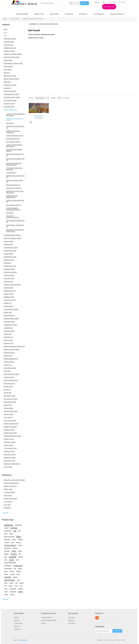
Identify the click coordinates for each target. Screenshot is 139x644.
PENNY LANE (8, 489)
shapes (22, 583)
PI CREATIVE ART (9, 492)
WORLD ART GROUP (10, 499)
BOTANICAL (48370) (10, 85)
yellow (12, 594)
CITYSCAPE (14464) (10, 100)
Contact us (17, 629)
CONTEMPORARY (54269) (12, 235)
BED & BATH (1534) (10, 76)
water (6, 592)
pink (19, 580)
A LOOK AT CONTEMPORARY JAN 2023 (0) (15, 115)
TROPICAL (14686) (10, 442)
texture (11, 586)
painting (8, 577)
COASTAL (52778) (9, 104)
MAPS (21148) (8, 340)
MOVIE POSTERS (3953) (11, 350)
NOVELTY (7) (8, 365)
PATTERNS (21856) (10, 368)
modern (12, 571)
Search (84, 3)
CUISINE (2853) (9, 241)
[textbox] (54, 3)
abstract (9, 525)
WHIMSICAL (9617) (10, 458)
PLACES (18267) (9, 377)
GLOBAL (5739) (9, 294)
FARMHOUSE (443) (10, 266)
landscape (18, 566)
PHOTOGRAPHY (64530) (12, 374)
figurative (7, 551)
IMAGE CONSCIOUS (10, 486)
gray (6, 560)
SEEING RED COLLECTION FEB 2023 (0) (15, 192)
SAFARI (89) (8, 393)
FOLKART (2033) (9, 278)
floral (14, 551)
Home (5, 19)
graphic (21, 557)
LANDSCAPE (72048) (10, 325)
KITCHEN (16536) (9, 322)
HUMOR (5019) (8, 306)
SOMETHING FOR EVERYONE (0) (12, 197)
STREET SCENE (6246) (11, 424)
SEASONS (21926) (10, 396)
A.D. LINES (7, 505)
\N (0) (5, 29)
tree (21, 586)
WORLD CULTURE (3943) (12, 464)
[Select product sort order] (42, 98)
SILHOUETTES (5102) (11, 411)
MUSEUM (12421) (9, 353)
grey (17, 560)
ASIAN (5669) (8, 60)
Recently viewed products (49, 620)
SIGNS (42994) (8, 408)
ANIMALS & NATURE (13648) (13, 54)
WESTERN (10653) (10, 455)
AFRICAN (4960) (9, 42)
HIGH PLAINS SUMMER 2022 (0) (15, 160)
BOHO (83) (7, 82)
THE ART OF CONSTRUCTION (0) (13, 217)
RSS (97, 618)
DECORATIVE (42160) (11, 248)
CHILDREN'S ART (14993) (12, 97)
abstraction (18, 525)
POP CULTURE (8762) (11, 380)
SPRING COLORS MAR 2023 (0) (15, 201)
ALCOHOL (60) (8, 45)
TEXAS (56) (10, 213)
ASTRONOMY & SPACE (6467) (13, 63)
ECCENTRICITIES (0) (13, 139)
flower (6, 554)
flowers (14, 554)
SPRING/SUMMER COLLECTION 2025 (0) (13, 209)
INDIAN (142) (8, 312)
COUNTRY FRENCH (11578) (13, 238)
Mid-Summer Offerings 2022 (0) (15, 181)
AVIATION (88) (8, 67)
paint (18, 574)
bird (19, 531)
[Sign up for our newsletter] (104, 631)
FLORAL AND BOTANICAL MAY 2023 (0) (14, 146)
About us (17, 626)
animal (6, 528)
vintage (21, 589)
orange (12, 574)
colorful (18, 542)
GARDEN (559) (8, 288)
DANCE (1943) (8, 244)
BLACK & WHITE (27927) (11, 79)
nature (19, 571)
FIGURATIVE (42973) (10, 272)
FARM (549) (7, 263)
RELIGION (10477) (10, 383)
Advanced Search (46, 617)
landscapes (8, 568)
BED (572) (7, 73)
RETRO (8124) (8, 387)
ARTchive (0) (10, 123)
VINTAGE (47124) (9, 451)
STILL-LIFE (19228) (10, 421)
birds (6, 534)
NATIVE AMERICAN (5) (11, 359)
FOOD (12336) (8, 282)
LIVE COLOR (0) (11, 173)
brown (14, 539)
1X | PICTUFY (8, 502)
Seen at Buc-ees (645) (11, 399)
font (20, 554)
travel (16, 586)
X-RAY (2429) (8, 467)
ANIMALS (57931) (9, 51)
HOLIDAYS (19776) (10, 300)
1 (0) (5, 36)
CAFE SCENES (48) (10, 91)
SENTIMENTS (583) (10, 402)
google (13, 557)
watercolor (13, 592)
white (20, 592)
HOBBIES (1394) (9, 297)
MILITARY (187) (9, 343)
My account (72, 617)
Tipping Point (39, 116)
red (16, 583)
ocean (6, 574)
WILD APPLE (8, 495)
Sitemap (17, 617)
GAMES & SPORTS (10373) (12, 285)
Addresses (71, 620)
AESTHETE (7, 508)
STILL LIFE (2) (8, 417)
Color (13, 542)
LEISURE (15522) (9, 331)
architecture (8, 531)
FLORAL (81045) (9, 275)
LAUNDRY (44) (8, 328)
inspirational (8, 566)
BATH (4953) (8, 70)
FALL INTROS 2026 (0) (13, 142)
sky (5, 586)
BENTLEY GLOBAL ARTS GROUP (14, 480)
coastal (7, 542)
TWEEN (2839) (8, 445)
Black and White (9, 537)
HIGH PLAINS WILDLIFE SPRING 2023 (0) (14, 164)
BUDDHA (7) (8, 88)
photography (10, 580)
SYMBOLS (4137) (9, 430)
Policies (43, 623)
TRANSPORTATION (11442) (12, 436)
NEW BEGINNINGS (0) (13, 185)
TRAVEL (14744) (9, 439)
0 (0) (5, 33)
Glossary (17, 620)
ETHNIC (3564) (8, 254)
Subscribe (117, 631)
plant (6, 583)
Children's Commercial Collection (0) (13, 132)
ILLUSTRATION (10, 563)
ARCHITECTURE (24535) (12, 57)
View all (6, 513)
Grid (132, 98)
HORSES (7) (8, 303)
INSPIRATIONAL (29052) (11, 319)
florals (20, 551)
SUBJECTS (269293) (10, 427)
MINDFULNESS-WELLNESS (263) (14, 346)
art (15, 531)
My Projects (72, 623)
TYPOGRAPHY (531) (10, 448)
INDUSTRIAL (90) (9, 316)
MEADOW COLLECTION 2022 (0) (15, 177)
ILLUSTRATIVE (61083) (11, 309)
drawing (15, 548)
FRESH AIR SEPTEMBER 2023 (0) (14, 150)
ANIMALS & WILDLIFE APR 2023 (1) (15, 119)
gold (6, 557)
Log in (104, 2)
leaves (20, 568)
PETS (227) (7, 371)
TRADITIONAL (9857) (10, 433)
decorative (7, 548)
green (12, 560)
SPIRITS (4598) (9, 414)
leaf (15, 568)
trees (6, 589)
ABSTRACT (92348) (10, 39)
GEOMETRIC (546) (10, 291)
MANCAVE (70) (8, 337)
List (136, 98)
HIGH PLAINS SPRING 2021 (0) (15, 155)
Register (97, 2)
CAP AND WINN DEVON (11, 483)
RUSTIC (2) (7, 390)
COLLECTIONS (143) (10, 110)
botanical (7, 539)
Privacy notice (18, 623)
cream (20, 545)
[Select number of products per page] (59, 98)
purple (11, 583)
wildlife (6, 594)
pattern (15, 577)
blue (19, 537)
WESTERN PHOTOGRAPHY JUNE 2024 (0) (15, 231)
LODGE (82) (8, 334)
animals (14, 528)
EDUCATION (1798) (10, 251)
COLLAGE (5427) (9, 107)
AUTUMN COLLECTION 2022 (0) (15, 127)
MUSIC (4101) (8, 356)
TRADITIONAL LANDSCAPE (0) (15, 226)
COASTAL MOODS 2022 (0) (15, 136)
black (11, 534)
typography (13, 589)
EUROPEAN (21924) (10, 257)
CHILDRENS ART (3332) (11, 94)
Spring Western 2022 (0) (13, 205)
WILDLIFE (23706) (9, 461)
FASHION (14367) (9, 269)
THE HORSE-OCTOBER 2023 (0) (15, 221)
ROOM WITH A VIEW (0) (14, 188)
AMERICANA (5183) (10, 48)
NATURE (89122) (9, 362)
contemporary (10, 545)
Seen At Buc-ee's (109, 7)
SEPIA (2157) (8, 405)
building (20, 539)
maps (6, 571)
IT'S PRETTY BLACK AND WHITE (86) (14, 169)
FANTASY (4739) (9, 260)
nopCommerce (24, 640)
